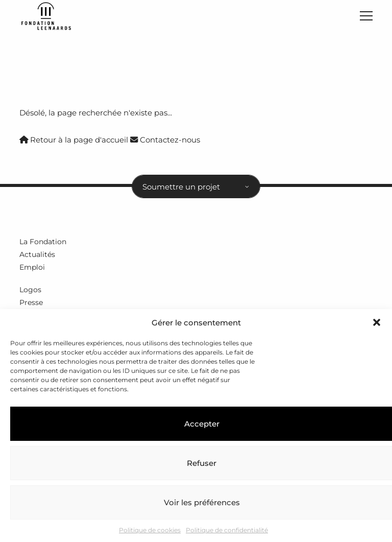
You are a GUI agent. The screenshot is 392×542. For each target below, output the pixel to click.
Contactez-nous (165, 140)
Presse (31, 302)
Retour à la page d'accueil (74, 140)
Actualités (37, 254)
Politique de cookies (150, 530)
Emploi (32, 267)
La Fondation (43, 242)
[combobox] (196, 186)
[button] (377, 322)
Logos (30, 290)
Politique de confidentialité (227, 530)
